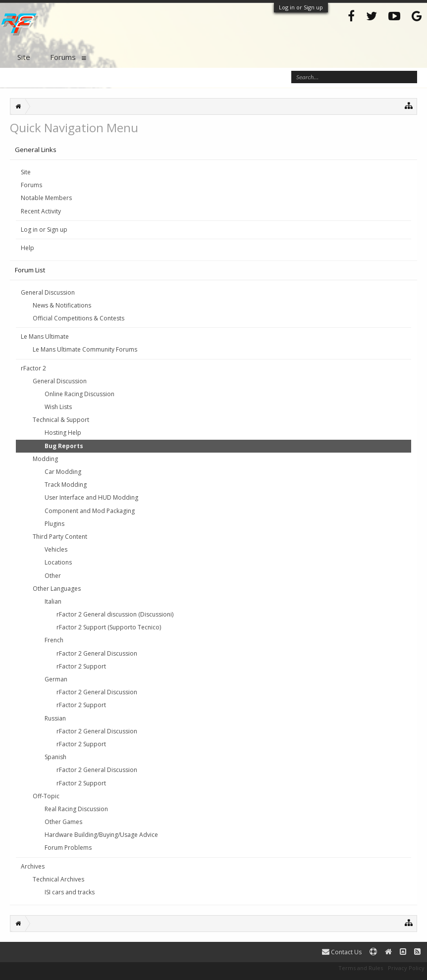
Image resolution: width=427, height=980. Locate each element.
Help (27, 248)
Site (26, 172)
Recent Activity (41, 211)
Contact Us (342, 952)
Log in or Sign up (301, 7)
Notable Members (46, 198)
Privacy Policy (406, 968)
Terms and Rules (361, 968)
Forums (31, 185)
